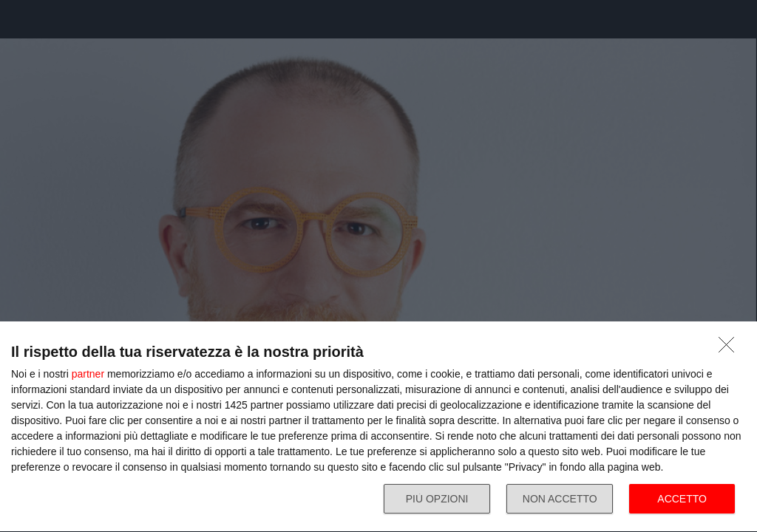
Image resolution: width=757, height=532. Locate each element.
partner (88, 374)
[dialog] (378, 427)
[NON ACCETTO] (730, 349)
